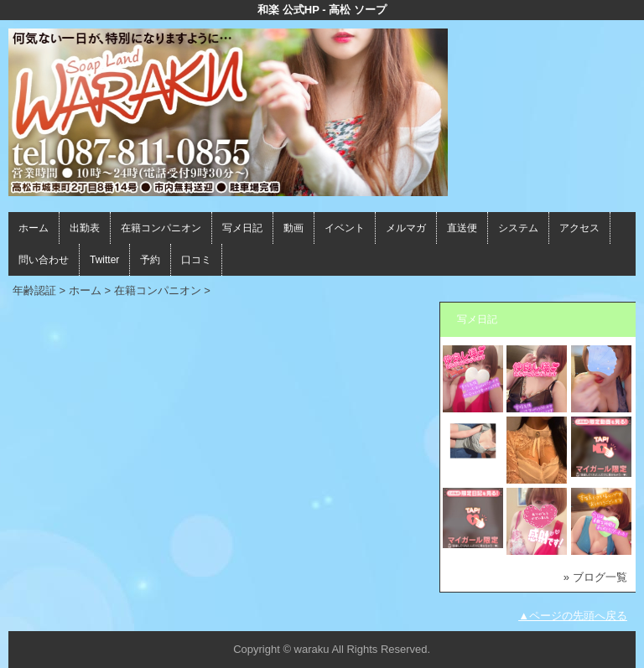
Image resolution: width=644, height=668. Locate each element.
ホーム (34, 228)
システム (518, 228)
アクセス (579, 228)
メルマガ (406, 228)
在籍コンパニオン (161, 228)
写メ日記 (242, 228)
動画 (293, 228)
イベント (345, 228)
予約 (150, 260)
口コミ (196, 260)
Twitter (104, 260)
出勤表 (85, 228)
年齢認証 (34, 290)
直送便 (462, 228)
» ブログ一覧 (595, 577)
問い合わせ (44, 260)
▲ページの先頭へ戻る (573, 616)
